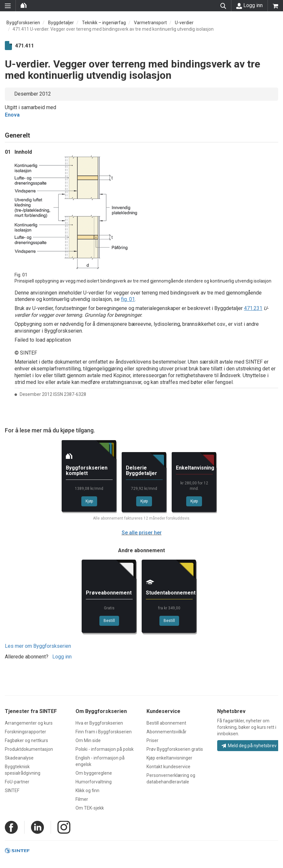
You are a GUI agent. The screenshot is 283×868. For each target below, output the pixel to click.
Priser (152, 740)
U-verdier (184, 23)
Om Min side (88, 740)
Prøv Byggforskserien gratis (175, 749)
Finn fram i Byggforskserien (104, 732)
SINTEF (12, 790)
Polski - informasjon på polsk (105, 749)
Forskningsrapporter (25, 732)
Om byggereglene (94, 773)
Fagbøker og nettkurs (26, 740)
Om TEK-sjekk (90, 808)
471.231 (253, 308)
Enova (12, 115)
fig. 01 (128, 299)
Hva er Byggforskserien (99, 723)
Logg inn (249, 5)
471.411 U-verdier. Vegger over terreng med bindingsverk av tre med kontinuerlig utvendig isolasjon (113, 29)
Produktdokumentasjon (29, 749)
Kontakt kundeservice (168, 767)
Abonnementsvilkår (167, 732)
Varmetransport (150, 23)
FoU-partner (17, 782)
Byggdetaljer (61, 23)
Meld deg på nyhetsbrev (249, 746)
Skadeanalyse (19, 758)
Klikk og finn (87, 790)
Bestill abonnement (166, 723)
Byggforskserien (23, 23)
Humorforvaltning (94, 782)
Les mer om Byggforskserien (38, 646)
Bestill (109, 621)
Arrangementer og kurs (29, 723)
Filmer (82, 799)
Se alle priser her (142, 533)
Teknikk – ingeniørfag (104, 23)
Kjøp (89, 501)
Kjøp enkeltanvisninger (169, 758)
